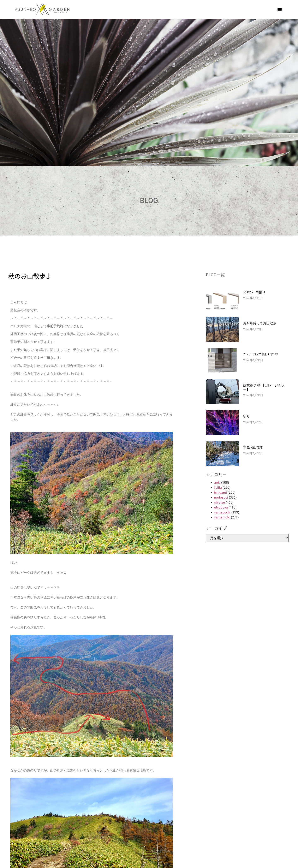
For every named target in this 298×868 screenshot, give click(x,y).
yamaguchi (222, 512)
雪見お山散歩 (253, 447)
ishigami (220, 492)
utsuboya (221, 507)
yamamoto (222, 517)
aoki (217, 483)
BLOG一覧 (215, 275)
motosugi (221, 497)
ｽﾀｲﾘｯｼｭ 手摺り (254, 292)
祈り (246, 416)
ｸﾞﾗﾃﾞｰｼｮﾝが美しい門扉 (261, 354)
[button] (280, 9)
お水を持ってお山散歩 (260, 323)
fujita (218, 487)
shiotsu (220, 502)
